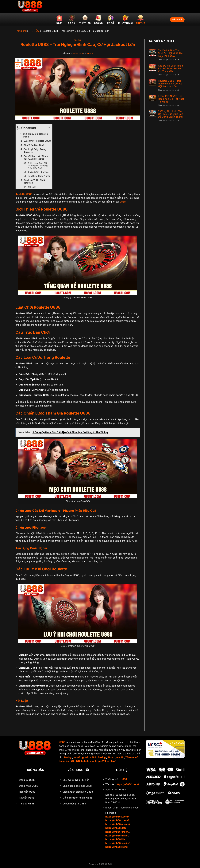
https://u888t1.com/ (127, 784)
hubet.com (87, 761)
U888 (59, 20)
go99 (85, 757)
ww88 (120, 757)
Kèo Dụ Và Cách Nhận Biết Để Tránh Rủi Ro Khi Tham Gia (170, 69)
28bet (111, 757)
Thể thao (85, 20)
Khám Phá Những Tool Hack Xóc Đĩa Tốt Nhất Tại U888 (171, 99)
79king (68, 757)
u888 (93, 757)
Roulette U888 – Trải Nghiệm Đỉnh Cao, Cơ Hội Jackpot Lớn (170, 84)
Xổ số (111, 20)
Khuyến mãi (125, 20)
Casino (98, 20)
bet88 (77, 757)
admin (90, 53)
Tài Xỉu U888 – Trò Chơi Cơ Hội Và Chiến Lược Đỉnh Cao (170, 53)
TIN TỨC (141, 20)
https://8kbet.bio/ (105, 761)
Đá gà (72, 20)
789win (130, 757)
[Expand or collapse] (49, 128)
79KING (75, 761)
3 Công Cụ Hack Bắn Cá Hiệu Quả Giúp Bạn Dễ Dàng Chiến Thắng (170, 114)
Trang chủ (21, 31)
